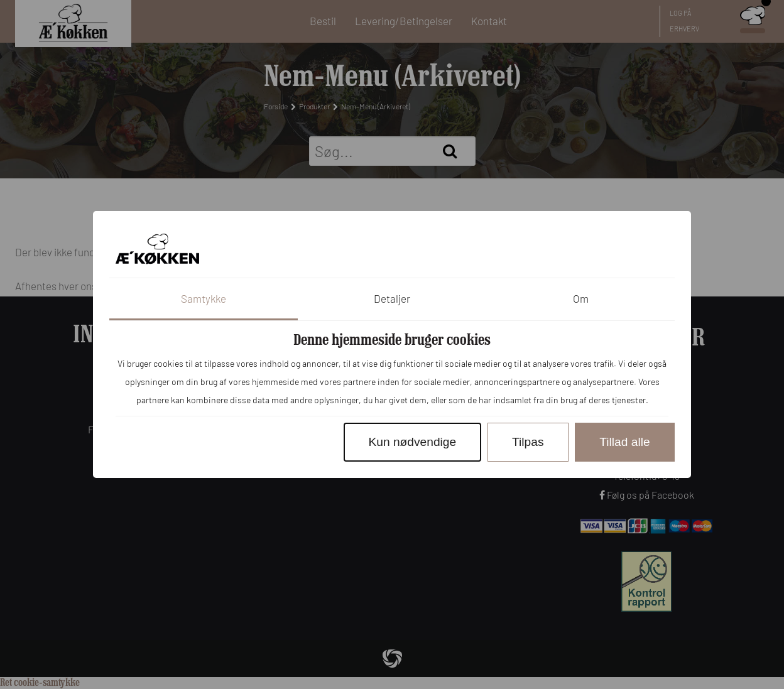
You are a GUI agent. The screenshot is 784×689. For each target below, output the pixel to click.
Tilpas (528, 442)
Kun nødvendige (412, 442)
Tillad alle (624, 442)
